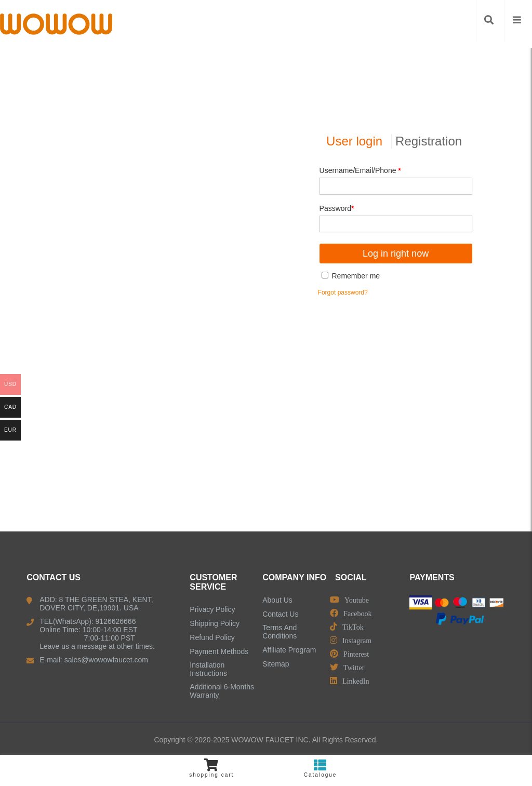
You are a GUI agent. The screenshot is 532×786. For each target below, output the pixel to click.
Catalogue (320, 768)
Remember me (351, 276)
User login (354, 141)
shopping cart (212, 768)
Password (337, 208)
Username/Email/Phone (360, 170)
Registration (429, 141)
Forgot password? (343, 292)
